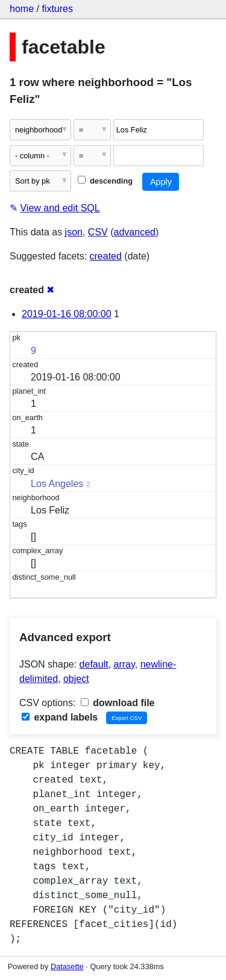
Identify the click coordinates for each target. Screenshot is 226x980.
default (94, 664)
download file (118, 703)
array (124, 664)
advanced (135, 232)
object (76, 679)
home (22, 9)
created (106, 256)
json (74, 232)
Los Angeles (57, 484)
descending (105, 181)
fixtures (57, 9)
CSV (98, 232)
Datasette (67, 966)
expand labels (60, 717)
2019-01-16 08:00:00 (67, 314)
